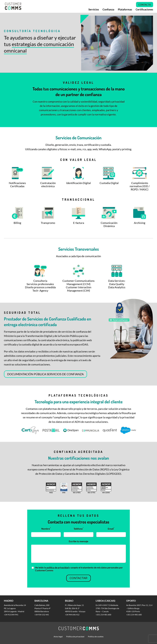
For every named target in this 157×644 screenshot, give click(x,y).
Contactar (78, 578)
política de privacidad (58, 567)
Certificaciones (144, 9)
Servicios (94, 9)
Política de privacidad (75, 637)
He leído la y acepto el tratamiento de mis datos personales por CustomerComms (79, 569)
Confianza (108, 9)
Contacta (145, 5)
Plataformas (125, 9)
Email (111, 528)
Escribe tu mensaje (78, 541)
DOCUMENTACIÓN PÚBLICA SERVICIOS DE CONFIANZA (45, 374)
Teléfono (78, 528)
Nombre (46, 528)
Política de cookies (96, 637)
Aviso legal (58, 637)
